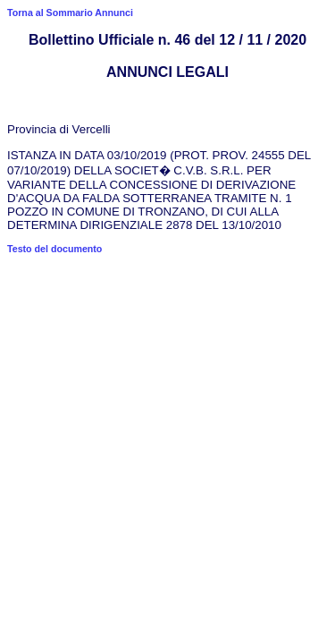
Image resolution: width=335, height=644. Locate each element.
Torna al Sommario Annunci (70, 13)
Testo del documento (54, 249)
